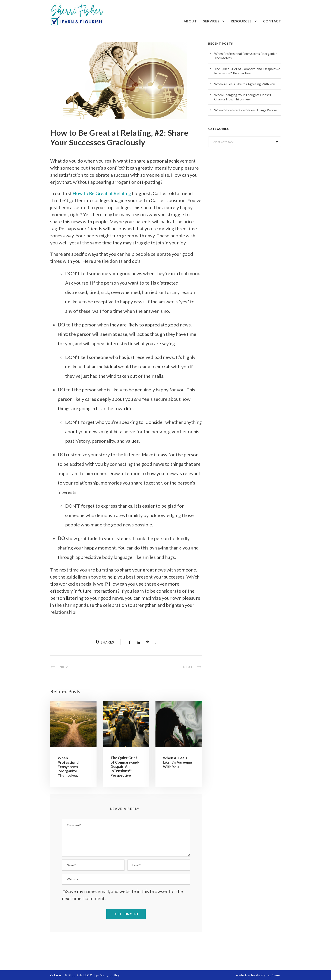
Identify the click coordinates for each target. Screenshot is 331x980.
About (190, 21)
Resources (241, 21)
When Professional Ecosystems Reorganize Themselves (68, 767)
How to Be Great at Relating (102, 193)
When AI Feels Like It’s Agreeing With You (178, 762)
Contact (272, 21)
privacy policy (108, 975)
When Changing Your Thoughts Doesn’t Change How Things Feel (243, 97)
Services (211, 21)
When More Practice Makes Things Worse (245, 110)
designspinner (269, 975)
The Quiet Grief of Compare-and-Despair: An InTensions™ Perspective (125, 766)
